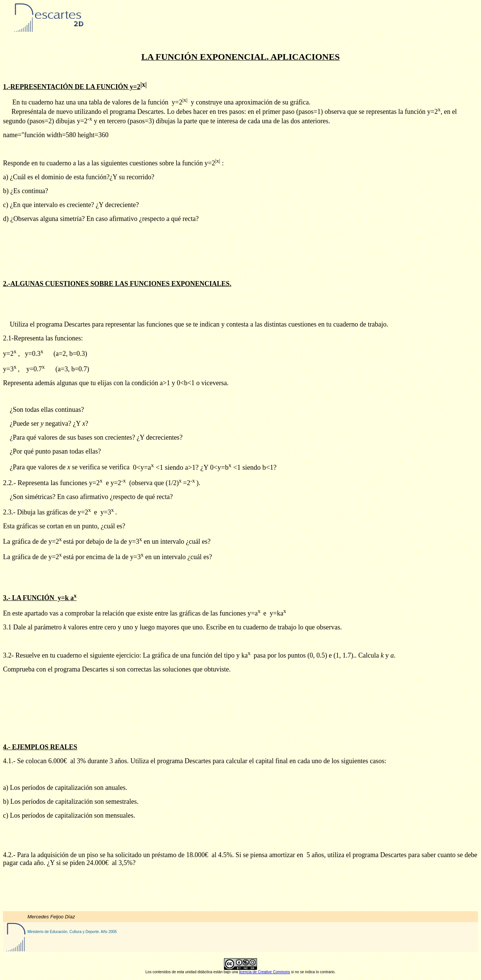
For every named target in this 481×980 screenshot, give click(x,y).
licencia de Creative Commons (265, 972)
